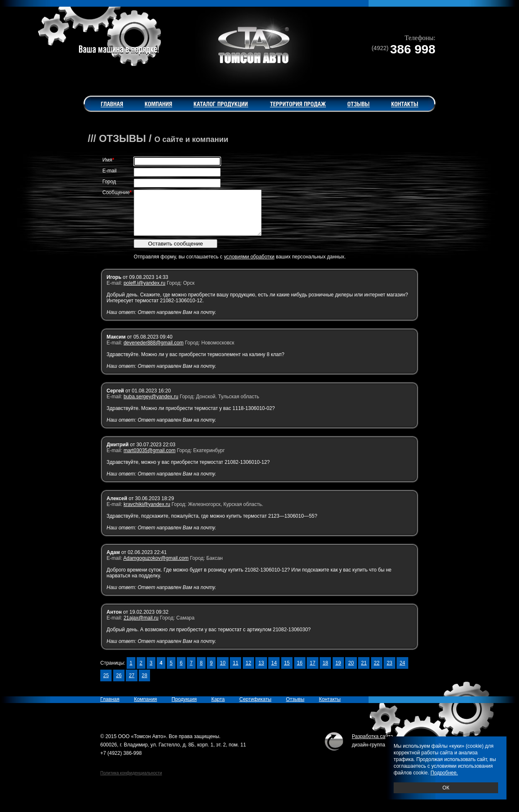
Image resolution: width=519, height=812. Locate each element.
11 (235, 672)
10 (223, 672)
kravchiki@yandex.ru (147, 513)
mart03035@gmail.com (150, 459)
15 (287, 672)
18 (325, 672)
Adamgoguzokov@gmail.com (156, 567)
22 (377, 672)
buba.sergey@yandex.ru (151, 405)
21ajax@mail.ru (141, 627)
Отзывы (295, 708)
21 (364, 672)
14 (274, 672)
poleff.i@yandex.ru (145, 292)
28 (144, 684)
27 (131, 684)
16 (300, 672)
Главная (110, 708)
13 (261, 672)
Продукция (184, 708)
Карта (218, 708)
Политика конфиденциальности (131, 782)
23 (389, 672)
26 (119, 684)
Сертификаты (256, 708)
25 (106, 684)
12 (248, 672)
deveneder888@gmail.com (154, 352)
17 (312, 672)
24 (402, 672)
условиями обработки (249, 266)
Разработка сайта (373, 745)
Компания (146, 708)
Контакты (330, 708)
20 (351, 672)
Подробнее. (444, 773)
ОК (446, 788)
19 (338, 672)
